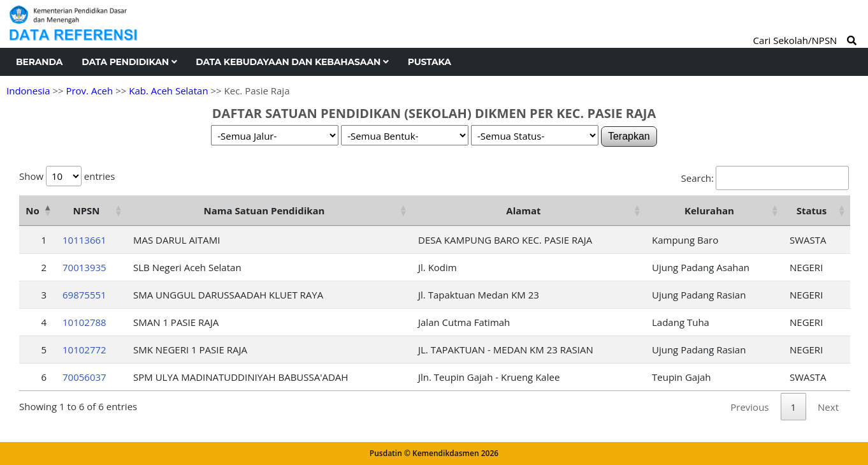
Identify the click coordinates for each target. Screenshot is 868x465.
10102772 (84, 350)
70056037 (84, 377)
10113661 (84, 240)
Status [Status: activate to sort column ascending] (812, 210)
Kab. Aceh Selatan (168, 91)
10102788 (84, 322)
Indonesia (28, 91)
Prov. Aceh (89, 91)
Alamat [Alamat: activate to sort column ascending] (523, 210)
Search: (765, 178)
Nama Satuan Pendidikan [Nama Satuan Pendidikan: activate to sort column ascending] (264, 210)
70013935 (84, 267)
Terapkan (629, 136)
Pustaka (430, 62)
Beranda (39, 62)
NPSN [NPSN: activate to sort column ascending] (86, 210)
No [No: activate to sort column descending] (32, 210)
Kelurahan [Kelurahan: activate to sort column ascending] (709, 210)
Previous (749, 407)
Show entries (67, 176)
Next (828, 407)
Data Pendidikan (129, 62)
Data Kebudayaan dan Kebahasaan (292, 62)
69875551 (84, 295)
